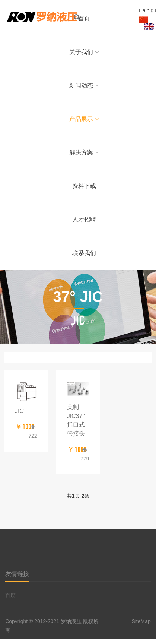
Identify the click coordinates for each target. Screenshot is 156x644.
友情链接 (17, 574)
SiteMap (141, 621)
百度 (10, 595)
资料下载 (84, 186)
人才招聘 (84, 219)
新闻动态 (84, 85)
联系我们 (84, 253)
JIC (19, 411)
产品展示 (84, 119)
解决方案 (84, 152)
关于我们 (84, 52)
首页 (84, 18)
